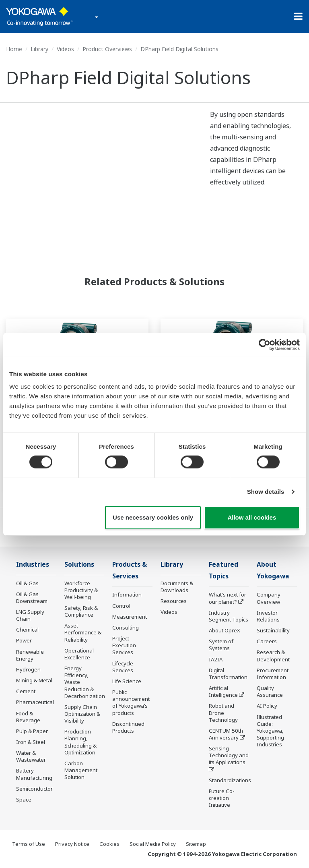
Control (121, 606)
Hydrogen (28, 669)
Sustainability (273, 630)
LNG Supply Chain (30, 615)
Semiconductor (34, 789)
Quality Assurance (270, 691)
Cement (26, 691)
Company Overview (269, 598)
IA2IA (216, 659)
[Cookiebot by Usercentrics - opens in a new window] (265, 344)
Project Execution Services (124, 645)
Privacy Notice (72, 844)
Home (14, 49)
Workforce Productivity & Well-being (81, 590)
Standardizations (230, 780)
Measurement (130, 617)
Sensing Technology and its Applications (229, 755)
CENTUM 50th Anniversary (226, 734)
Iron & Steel (31, 742)
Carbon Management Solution (81, 770)
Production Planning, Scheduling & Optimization (80, 742)
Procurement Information (273, 674)
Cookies (109, 844)
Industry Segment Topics (229, 616)
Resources (174, 601)
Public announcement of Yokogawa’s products (131, 702)
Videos (65, 49)
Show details (266, 492)
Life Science (127, 681)
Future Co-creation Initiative (222, 798)
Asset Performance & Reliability (83, 632)
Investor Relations (268, 616)
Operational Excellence (79, 654)
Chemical (27, 630)
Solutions (79, 565)
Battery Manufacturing (34, 774)
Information (127, 595)
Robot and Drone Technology (223, 713)
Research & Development (273, 656)
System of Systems (221, 645)
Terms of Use (29, 844)
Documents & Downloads (177, 587)
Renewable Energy (30, 655)
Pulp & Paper (32, 731)
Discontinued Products (128, 727)
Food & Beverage (28, 717)
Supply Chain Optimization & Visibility (82, 714)
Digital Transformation (228, 674)
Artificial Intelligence (223, 691)
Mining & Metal (34, 680)
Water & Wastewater (31, 756)
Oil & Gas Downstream (32, 598)
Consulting (126, 628)
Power (24, 640)
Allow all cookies (252, 517)
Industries (33, 565)
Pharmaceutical (35, 702)
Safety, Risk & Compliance (81, 611)
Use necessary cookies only (153, 517)
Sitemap (196, 844)
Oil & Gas (27, 583)
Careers (267, 641)
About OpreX (225, 630)
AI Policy (267, 706)
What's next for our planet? (228, 598)
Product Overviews (107, 49)
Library (39, 49)
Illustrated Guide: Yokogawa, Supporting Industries (270, 731)
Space (24, 800)
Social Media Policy (153, 844)
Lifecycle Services (123, 667)
